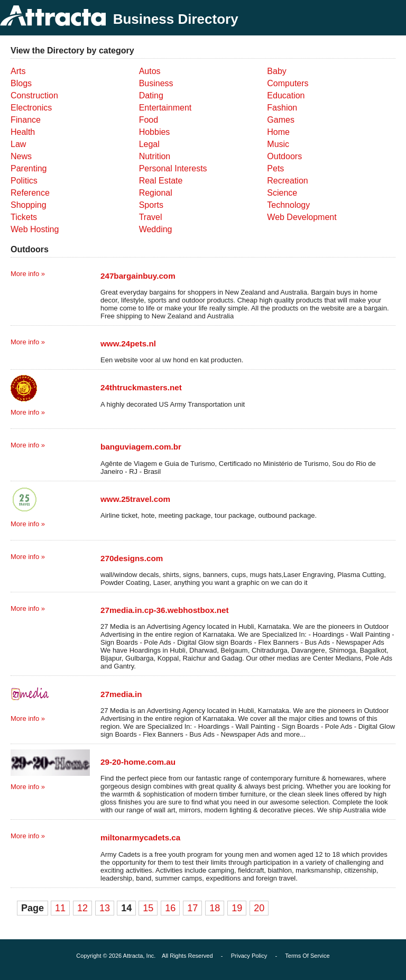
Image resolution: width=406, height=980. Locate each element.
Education (286, 95)
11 (60, 908)
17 (192, 908)
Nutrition (155, 156)
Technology (288, 205)
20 (259, 908)
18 (215, 908)
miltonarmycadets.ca (140, 837)
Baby (276, 71)
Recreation (287, 181)
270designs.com (132, 558)
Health (23, 132)
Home (278, 132)
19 (237, 908)
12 (82, 908)
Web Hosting (35, 229)
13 (105, 908)
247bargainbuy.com (138, 276)
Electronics (31, 108)
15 (148, 908)
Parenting (29, 168)
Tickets (24, 217)
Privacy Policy (249, 956)
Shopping (29, 205)
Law (18, 144)
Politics (24, 181)
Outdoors (284, 156)
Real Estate (161, 181)
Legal (149, 144)
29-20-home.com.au (138, 762)
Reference (30, 193)
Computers (288, 83)
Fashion (282, 108)
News (21, 156)
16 (170, 908)
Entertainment (165, 108)
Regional (156, 193)
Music (278, 144)
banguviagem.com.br (141, 447)
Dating (151, 95)
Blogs (21, 83)
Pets (275, 168)
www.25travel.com (135, 499)
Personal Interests (173, 168)
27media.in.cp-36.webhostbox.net (164, 610)
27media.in (121, 694)
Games (281, 120)
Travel (151, 217)
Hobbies (155, 132)
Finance (26, 120)
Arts (18, 71)
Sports (151, 205)
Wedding (156, 229)
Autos (150, 71)
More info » (28, 274)
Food (149, 120)
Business (156, 83)
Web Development (302, 217)
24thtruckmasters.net (141, 387)
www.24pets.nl (128, 344)
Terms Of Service (307, 956)
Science (282, 193)
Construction (34, 95)
